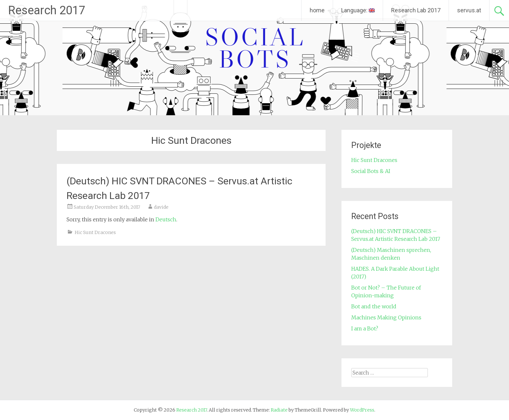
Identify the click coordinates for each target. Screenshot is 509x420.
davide (161, 207)
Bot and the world (374, 306)
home (317, 10)
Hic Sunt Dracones (95, 232)
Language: (358, 10)
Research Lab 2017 (416, 10)
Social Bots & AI (371, 171)
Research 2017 (47, 10)
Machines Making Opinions (386, 317)
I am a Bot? (365, 328)
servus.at (469, 10)
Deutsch (166, 219)
